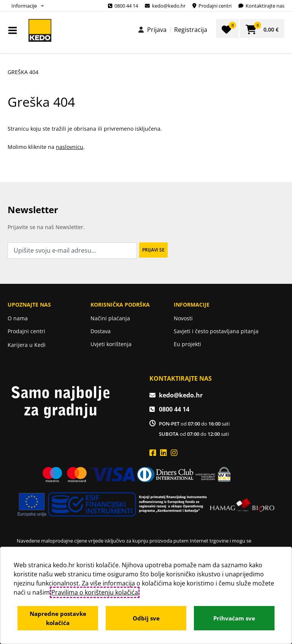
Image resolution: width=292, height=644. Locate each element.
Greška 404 (23, 72)
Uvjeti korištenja (111, 344)
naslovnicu (70, 147)
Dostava (101, 331)
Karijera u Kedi (27, 345)
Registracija (191, 30)
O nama (18, 318)
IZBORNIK (14, 30)
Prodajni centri (26, 331)
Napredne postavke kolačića (58, 618)
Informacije (24, 6)
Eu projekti (187, 344)
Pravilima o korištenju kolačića (95, 592)
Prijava (157, 30)
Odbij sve (146, 618)
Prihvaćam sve (234, 618)
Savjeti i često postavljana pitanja (216, 331)
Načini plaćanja (110, 318)
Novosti (183, 318)
